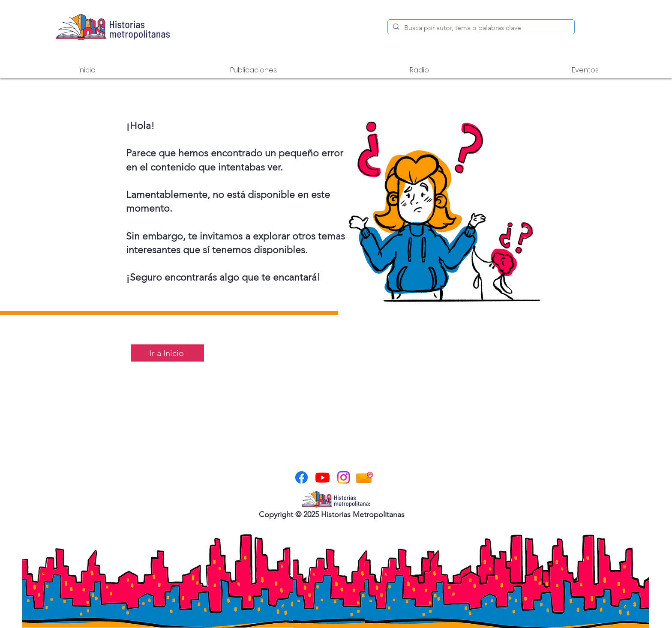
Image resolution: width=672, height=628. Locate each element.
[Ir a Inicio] (168, 353)
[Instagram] (343, 477)
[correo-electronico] (364, 477)
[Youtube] (322, 477)
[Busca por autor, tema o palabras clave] (480, 28)
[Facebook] (301, 477)
